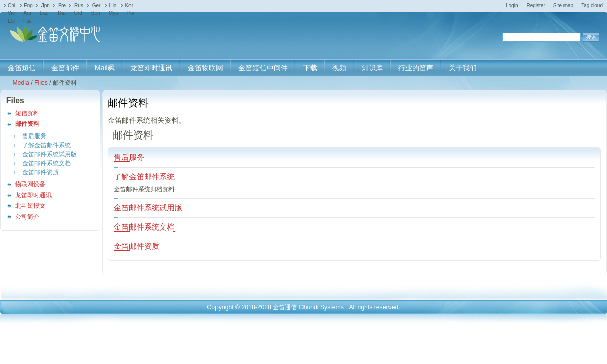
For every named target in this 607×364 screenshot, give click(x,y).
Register (535, 5)
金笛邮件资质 (40, 172)
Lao (44, 13)
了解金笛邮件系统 (47, 145)
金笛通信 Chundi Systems (309, 307)
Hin (113, 5)
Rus (79, 5)
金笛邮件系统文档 (47, 163)
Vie (11, 13)
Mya (114, 13)
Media (20, 83)
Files (41, 83)
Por (131, 13)
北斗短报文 (30, 206)
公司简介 (27, 217)
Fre (62, 5)
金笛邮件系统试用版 (50, 154)
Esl (11, 21)
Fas (28, 21)
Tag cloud (592, 5)
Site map (563, 5)
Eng (28, 5)
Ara (27, 13)
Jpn (46, 5)
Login (512, 5)
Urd (78, 13)
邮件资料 (27, 124)
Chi (11, 5)
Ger (96, 5)
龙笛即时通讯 (33, 195)
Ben (96, 13)
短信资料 (27, 113)
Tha (61, 13)
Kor (129, 5)
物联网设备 (30, 184)
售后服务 (34, 136)
